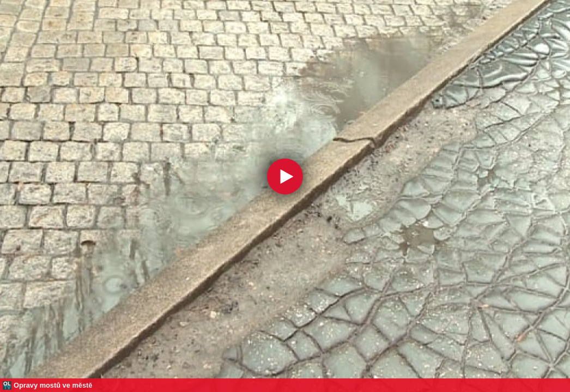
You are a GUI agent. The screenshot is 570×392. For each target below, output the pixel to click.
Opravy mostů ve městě (53, 385)
